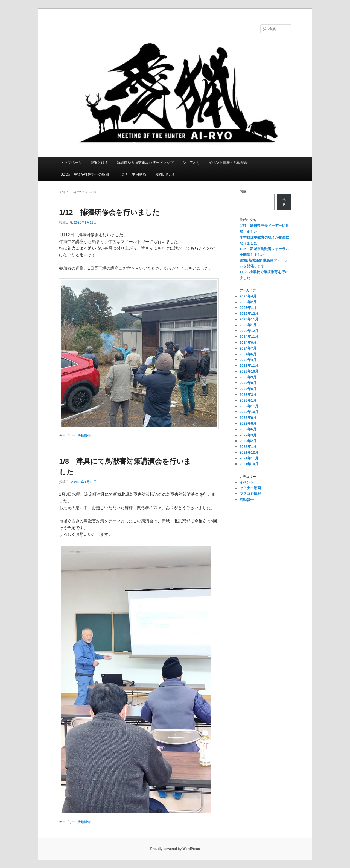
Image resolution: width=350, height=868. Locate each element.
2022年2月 (248, 441)
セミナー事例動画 (132, 174)
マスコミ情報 (250, 494)
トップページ (71, 163)
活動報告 (84, 436)
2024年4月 (248, 360)
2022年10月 (249, 412)
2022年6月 (248, 429)
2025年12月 (249, 313)
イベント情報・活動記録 (228, 163)
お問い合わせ (165, 174)
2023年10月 (249, 371)
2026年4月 (248, 296)
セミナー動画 (250, 488)
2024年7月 (248, 348)
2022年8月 (248, 423)
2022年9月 (248, 418)
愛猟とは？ (99, 163)
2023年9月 (248, 377)
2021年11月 (249, 458)
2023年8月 (248, 383)
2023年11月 (249, 366)
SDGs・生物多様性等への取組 (85, 174)
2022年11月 (249, 406)
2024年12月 (249, 331)
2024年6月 (248, 354)
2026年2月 (248, 302)
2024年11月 (249, 336)
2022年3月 (248, 435)
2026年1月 (248, 308)
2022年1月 (248, 447)
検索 (243, 191)
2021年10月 (249, 464)
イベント (247, 482)
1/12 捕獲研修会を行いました (109, 212)
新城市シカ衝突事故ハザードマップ (145, 163)
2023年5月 (248, 389)
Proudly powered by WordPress (175, 849)
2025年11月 (249, 319)
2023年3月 (248, 395)
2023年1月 (248, 400)
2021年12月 (249, 452)
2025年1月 (248, 325)
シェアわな (191, 163)
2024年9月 (248, 343)
